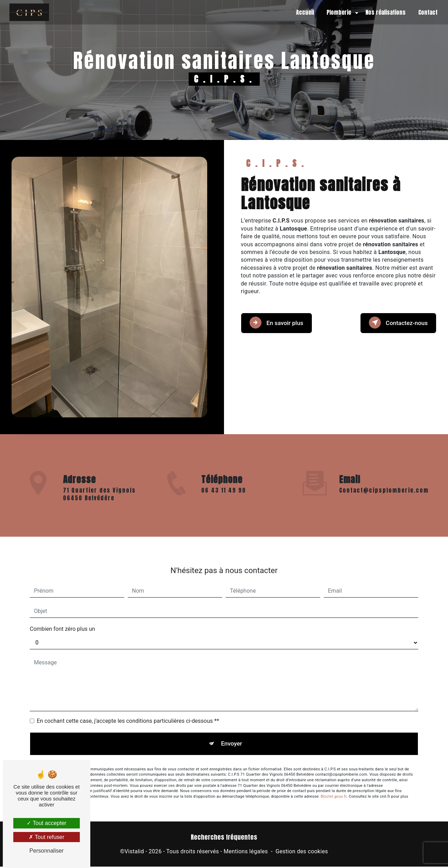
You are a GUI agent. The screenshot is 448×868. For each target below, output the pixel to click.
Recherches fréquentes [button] (224, 839)
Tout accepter (46, 823)
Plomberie (337, 12)
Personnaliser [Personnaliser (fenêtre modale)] (47, 851)
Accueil (304, 12)
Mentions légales (246, 852)
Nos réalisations (384, 12)
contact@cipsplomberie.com (384, 480)
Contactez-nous (395, 322)
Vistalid (134, 852)
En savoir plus (279, 322)
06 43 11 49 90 (224, 500)
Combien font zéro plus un (62, 619)
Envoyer (232, 734)
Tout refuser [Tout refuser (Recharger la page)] (47, 837)
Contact (426, 12)
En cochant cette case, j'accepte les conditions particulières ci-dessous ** (128, 711)
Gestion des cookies (302, 852)
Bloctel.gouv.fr (334, 787)
